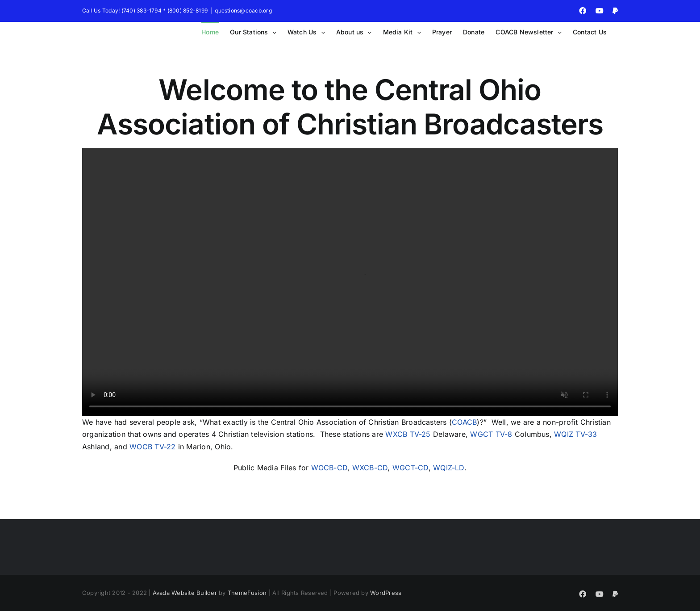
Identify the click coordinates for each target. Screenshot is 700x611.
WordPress (386, 593)
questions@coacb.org (243, 10)
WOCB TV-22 (152, 447)
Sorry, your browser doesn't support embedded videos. (350, 282)
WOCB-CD (329, 468)
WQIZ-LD (449, 468)
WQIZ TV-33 (575, 434)
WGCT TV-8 (491, 434)
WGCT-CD (410, 468)
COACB (464, 422)
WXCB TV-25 (408, 434)
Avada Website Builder (185, 593)
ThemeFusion (247, 593)
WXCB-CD (370, 468)
